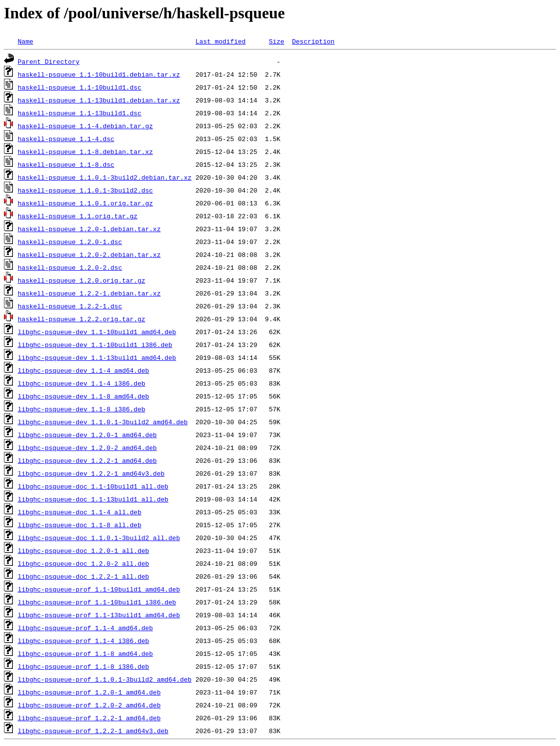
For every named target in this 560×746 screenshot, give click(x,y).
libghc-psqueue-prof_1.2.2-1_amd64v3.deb (93, 731)
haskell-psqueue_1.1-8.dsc (66, 164)
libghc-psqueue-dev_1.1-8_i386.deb (81, 409)
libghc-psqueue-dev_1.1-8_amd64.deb (83, 396)
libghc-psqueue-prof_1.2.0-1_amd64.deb (89, 692)
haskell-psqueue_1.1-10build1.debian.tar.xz (99, 74)
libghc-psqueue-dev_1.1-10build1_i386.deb (95, 345)
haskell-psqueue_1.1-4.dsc (66, 139)
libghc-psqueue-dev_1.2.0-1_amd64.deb (87, 435)
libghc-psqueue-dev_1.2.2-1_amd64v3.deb (91, 473)
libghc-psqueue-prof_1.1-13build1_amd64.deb (99, 615)
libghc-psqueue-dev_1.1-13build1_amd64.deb (97, 357)
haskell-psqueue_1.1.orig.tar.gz (78, 216)
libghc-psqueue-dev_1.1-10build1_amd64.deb (97, 332)
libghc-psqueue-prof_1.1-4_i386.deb (83, 641)
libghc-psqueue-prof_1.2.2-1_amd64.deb (89, 718)
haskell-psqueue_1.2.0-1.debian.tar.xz (89, 229)
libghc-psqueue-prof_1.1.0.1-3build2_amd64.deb (105, 679)
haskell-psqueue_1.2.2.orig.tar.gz (81, 319)
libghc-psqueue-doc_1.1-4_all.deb (80, 512)
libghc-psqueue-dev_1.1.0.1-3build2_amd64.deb (103, 422)
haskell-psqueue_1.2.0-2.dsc (70, 267)
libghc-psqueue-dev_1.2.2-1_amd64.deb (87, 460)
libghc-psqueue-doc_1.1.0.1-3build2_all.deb (99, 538)
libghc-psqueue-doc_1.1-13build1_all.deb (93, 499)
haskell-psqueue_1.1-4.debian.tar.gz (85, 126)
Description (313, 41)
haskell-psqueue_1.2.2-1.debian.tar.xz (89, 293)
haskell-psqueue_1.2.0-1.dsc (70, 242)
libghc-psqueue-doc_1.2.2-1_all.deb (83, 576)
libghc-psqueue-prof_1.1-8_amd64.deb (85, 653)
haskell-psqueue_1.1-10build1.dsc (80, 87)
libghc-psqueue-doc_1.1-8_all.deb (80, 525)
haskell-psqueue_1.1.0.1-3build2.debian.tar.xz (105, 177)
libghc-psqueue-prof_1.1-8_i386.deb (83, 666)
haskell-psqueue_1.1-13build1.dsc (80, 113)
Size (277, 41)
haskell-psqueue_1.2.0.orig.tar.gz (81, 280)
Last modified (221, 41)
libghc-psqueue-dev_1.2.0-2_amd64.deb (87, 448)
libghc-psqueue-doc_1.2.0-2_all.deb (83, 563)
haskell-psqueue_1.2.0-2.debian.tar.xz (89, 254)
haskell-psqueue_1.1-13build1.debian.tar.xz (99, 100)
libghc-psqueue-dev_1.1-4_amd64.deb (83, 370)
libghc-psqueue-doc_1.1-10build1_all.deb (93, 486)
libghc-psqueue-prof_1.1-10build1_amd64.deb (99, 589)
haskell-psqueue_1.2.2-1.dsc (70, 306)
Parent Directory (49, 61)
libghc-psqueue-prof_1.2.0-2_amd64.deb (89, 705)
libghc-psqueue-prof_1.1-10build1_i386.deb (97, 602)
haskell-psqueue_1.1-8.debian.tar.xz (85, 151)
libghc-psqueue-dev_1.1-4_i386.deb (81, 383)
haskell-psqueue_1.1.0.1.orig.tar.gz (85, 203)
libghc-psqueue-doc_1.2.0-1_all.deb (83, 550)
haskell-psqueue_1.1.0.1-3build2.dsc (85, 190)
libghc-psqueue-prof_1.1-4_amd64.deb (85, 628)
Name (25, 41)
